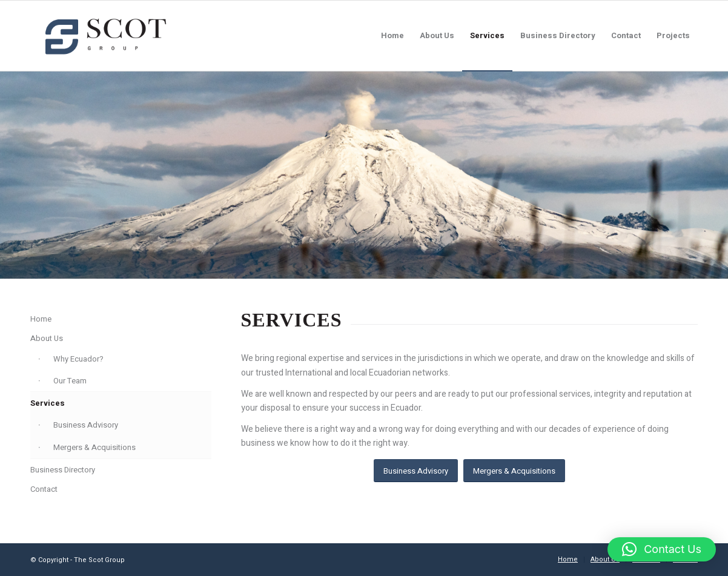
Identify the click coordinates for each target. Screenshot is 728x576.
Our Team (70, 381)
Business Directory (63, 470)
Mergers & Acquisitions (94, 447)
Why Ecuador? (78, 359)
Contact (44, 489)
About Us (47, 338)
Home (41, 319)
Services (48, 403)
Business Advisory (86, 425)
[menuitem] (392, 36)
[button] (662, 549)
